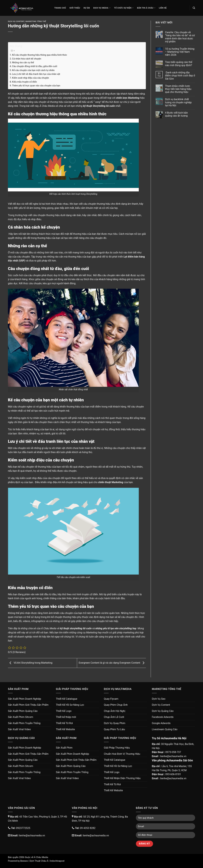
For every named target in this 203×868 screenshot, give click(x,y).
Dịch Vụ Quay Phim (115, 723)
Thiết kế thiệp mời (66, 717)
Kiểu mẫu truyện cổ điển (24, 82)
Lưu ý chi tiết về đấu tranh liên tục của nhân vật (36, 74)
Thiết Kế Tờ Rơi (64, 723)
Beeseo (24, 861)
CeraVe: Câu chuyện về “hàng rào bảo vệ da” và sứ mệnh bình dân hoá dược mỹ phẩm (180, 37)
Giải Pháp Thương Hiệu (117, 748)
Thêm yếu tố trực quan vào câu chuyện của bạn (36, 86)
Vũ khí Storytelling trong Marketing (30, 663)
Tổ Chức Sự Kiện (124, 8)
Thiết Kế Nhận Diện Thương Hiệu (122, 778)
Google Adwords (161, 723)
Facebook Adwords (163, 717)
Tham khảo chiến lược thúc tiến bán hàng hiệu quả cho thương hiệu (178, 89)
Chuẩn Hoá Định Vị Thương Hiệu (122, 754)
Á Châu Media (41, 857)
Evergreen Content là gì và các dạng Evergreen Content (112, 663)
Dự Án (87, 8)
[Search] (194, 8)
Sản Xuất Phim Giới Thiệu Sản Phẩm (28, 705)
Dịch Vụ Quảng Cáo (163, 711)
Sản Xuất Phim (64, 748)
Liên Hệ (163, 8)
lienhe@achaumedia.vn (173, 756)
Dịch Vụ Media (102, 8)
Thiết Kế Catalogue (67, 699)
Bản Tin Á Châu (146, 8)
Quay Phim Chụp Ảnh (116, 705)
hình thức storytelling (64, 98)
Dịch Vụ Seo (159, 699)
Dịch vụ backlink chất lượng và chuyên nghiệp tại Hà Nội (178, 102)
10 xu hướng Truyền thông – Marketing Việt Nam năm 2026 (180, 52)
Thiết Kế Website (65, 729)
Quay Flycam (111, 699)
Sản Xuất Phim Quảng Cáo (23, 711)
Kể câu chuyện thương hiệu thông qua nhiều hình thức (39, 55)
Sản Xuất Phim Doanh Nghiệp (25, 699)
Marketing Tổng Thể (36, 21)
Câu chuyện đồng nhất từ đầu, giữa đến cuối (35, 66)
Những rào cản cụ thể (23, 63)
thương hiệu (44, 467)
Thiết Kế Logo (64, 711)
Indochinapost (57, 861)
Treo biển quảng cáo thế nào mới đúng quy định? (179, 64)
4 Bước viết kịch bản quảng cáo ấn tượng (176, 114)
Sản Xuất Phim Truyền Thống (24, 723)
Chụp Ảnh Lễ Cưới (114, 717)
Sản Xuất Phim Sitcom (21, 717)
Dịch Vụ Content (16, 21)
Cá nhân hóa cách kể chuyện (27, 59)
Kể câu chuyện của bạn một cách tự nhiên (33, 70)
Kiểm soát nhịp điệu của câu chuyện (30, 78)
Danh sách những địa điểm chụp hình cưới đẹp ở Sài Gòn (180, 76)
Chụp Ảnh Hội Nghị (115, 711)
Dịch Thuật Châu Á (39, 861)
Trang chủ (60, 8)
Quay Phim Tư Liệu (114, 729)
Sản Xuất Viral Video (19, 729)
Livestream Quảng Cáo (165, 729)
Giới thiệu (75, 8)
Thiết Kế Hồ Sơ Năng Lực (70, 705)
